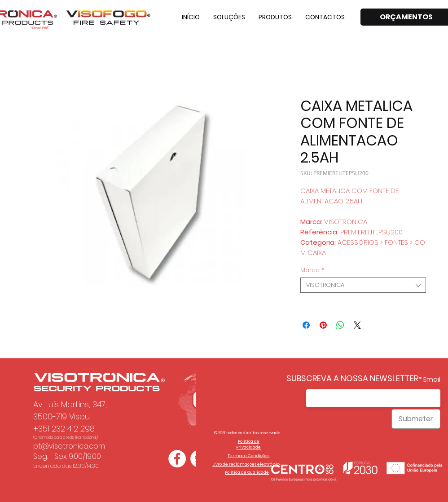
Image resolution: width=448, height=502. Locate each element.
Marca (312, 270)
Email (432, 379)
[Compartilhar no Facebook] (306, 325)
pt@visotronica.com (69, 446)
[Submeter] (416, 419)
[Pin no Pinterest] (323, 325)
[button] (229, 17)
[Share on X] (357, 325)
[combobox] (363, 285)
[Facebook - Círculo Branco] (177, 459)
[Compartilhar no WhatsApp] (340, 325)
